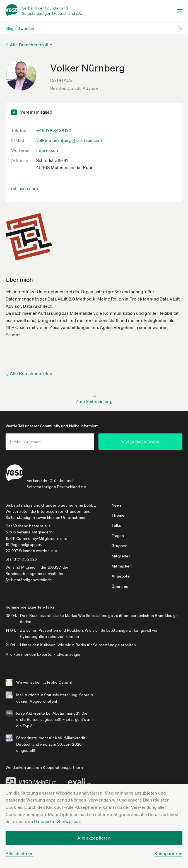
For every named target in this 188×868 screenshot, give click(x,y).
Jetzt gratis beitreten (151, 441)
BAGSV (54, 565)
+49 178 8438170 (54, 130)
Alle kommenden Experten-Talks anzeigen (44, 652)
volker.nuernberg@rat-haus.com (69, 140)
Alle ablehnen (20, 853)
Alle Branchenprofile (31, 45)
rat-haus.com (25, 189)
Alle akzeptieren (94, 838)
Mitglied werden (20, 28)
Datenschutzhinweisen (57, 821)
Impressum (48, 150)
